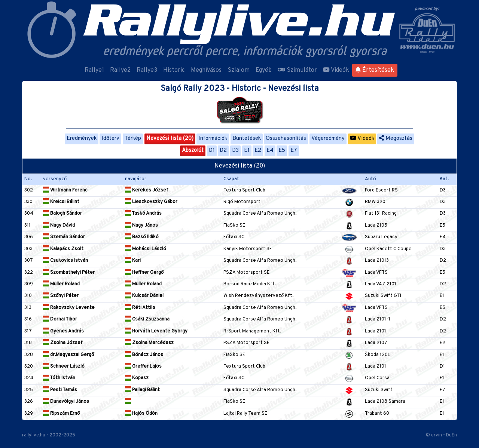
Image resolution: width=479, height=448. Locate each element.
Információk (213, 139)
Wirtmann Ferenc (65, 190)
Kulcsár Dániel (144, 296)
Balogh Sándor (62, 214)
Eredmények (82, 139)
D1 (212, 151)
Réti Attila (140, 308)
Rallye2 (120, 70)
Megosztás (396, 139)
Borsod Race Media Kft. (250, 284)
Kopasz (137, 378)
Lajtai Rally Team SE (245, 414)
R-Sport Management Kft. (252, 331)
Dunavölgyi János (66, 402)
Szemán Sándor (64, 237)
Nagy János (141, 225)
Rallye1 (94, 70)
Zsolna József (63, 343)
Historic (174, 70)
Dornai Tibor (60, 319)
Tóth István (59, 378)
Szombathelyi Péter (69, 273)
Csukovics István (65, 261)
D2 (223, 151)
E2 (258, 151)
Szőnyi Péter (61, 296)
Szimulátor (297, 70)
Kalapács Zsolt (63, 249)
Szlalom (239, 70)
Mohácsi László (146, 249)
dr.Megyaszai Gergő (68, 355)
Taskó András (143, 214)
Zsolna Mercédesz (149, 343)
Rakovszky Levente (69, 308)
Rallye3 (147, 70)
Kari (133, 261)
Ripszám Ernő (61, 414)
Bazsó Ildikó (142, 237)
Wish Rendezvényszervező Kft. (258, 296)
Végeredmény (328, 139)
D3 (235, 151)
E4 (270, 151)
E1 (247, 151)
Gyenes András (63, 331)
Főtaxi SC (234, 237)
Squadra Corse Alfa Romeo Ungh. (260, 214)
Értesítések (375, 70)
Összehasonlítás (286, 139)
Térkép (133, 139)
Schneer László (64, 366)
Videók (336, 70)
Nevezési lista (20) (170, 139)
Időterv (110, 139)
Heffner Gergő (144, 273)
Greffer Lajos (143, 366)
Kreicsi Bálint (61, 202)
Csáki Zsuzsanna (147, 319)
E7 (294, 151)
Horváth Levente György (156, 331)
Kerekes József (147, 190)
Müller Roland (61, 284)
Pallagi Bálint (142, 390)
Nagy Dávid (59, 225)
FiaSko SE (234, 225)
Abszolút (193, 151)
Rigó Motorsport (242, 202)
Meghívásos (206, 70)
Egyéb (264, 70)
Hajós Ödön (141, 414)
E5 (282, 151)
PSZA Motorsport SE (246, 273)
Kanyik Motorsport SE (248, 249)
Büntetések (247, 139)
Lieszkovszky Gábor (151, 202)
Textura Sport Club (244, 190)
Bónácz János (144, 355)
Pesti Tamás (60, 390)
